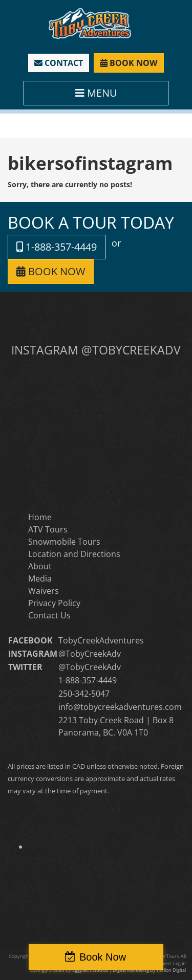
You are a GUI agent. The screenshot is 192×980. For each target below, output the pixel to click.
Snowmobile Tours (64, 542)
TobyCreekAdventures (101, 640)
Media (40, 578)
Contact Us (49, 615)
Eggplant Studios (90, 970)
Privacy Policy (54, 603)
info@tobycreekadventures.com (120, 707)
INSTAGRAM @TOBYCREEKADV (96, 350)
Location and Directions (74, 554)
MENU (96, 93)
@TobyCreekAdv (90, 654)
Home (40, 517)
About (40, 566)
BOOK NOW (129, 63)
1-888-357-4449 (57, 247)
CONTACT (59, 63)
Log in (179, 963)
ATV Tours (48, 529)
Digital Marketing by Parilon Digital (149, 970)
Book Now (103, 957)
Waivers (44, 591)
